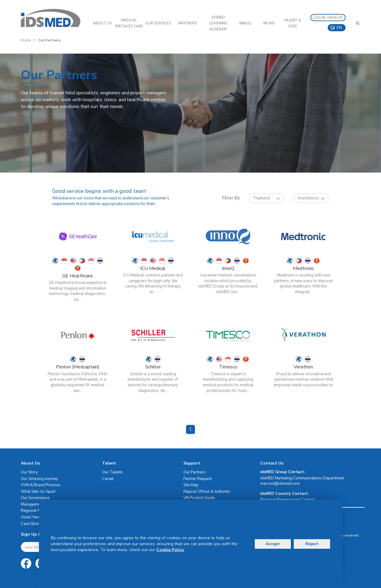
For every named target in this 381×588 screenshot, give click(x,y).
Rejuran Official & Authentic (207, 492)
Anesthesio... (311, 198)
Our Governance (35, 498)
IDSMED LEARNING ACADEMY (218, 23)
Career (108, 479)
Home (26, 40)
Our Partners (195, 472)
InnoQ (246, 23)
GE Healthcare (78, 276)
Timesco (228, 367)
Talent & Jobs (292, 23)
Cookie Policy (170, 550)
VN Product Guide (199, 498)
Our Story (29, 472)
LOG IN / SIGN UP (328, 18)
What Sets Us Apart (38, 492)
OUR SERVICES (158, 23)
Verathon (303, 367)
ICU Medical (153, 268)
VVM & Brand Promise (40, 485)
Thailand (266, 198)
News (269, 23)
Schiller (153, 367)
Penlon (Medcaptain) (78, 367)
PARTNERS (188, 23)
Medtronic (303, 268)
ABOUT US (102, 23)
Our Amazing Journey (39, 479)
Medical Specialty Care (129, 23)
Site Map (191, 485)
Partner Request (197, 479)
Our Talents (113, 472)
